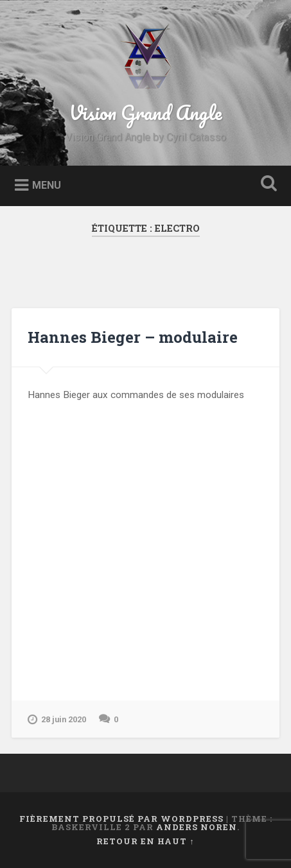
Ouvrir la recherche (266, 185)
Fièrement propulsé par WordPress (121, 819)
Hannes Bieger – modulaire (133, 337)
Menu (47, 185)
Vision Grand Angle (145, 113)
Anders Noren (197, 827)
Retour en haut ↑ (145, 841)
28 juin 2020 (57, 720)
